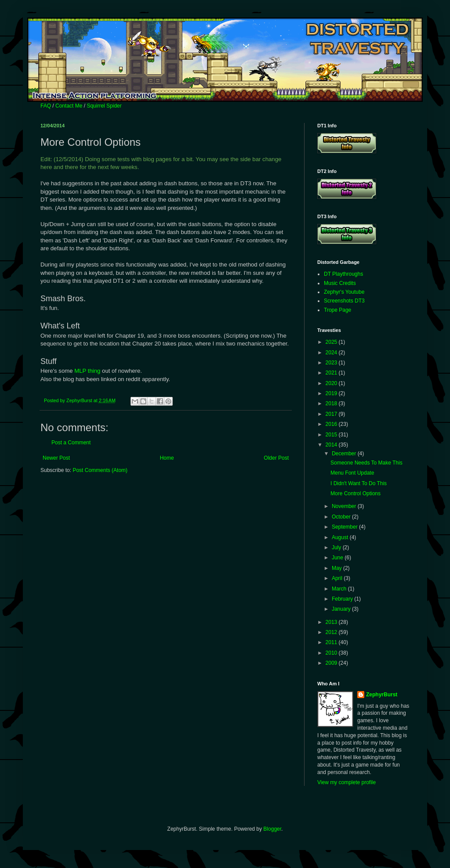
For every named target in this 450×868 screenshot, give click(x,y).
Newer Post (56, 458)
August (341, 537)
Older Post (276, 458)
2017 (332, 414)
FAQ (46, 106)
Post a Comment (71, 443)
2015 (332, 435)
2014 (332, 445)
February (343, 599)
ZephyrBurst (382, 695)
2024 (332, 353)
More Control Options (356, 493)
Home (167, 458)
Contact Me (69, 106)
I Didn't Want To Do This (359, 483)
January (342, 609)
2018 (332, 403)
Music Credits (340, 283)
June (338, 558)
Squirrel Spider (104, 106)
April (338, 578)
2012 (332, 632)
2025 (332, 342)
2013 (332, 622)
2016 (332, 424)
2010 (332, 653)
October (342, 517)
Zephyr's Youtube (344, 292)
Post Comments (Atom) (100, 470)
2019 (332, 393)
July (337, 547)
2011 (332, 642)
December (345, 454)
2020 (332, 383)
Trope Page (337, 310)
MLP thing (87, 371)
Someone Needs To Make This (367, 463)
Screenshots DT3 (344, 301)
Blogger (272, 829)
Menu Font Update (352, 473)
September (345, 527)
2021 (332, 373)
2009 (332, 663)
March (340, 589)
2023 (332, 363)
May (337, 568)
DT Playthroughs (343, 274)
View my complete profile (347, 782)
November (345, 506)
